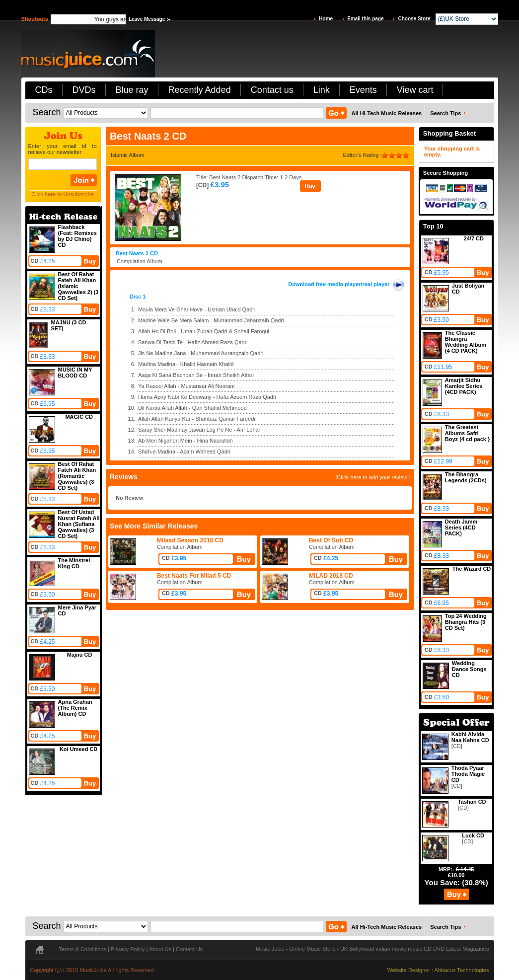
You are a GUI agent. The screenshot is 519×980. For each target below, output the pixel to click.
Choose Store (414, 19)
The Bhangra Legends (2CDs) (466, 477)
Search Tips (445, 113)
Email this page (365, 19)
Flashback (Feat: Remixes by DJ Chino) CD (77, 236)
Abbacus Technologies (462, 970)
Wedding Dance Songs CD (469, 669)
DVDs (84, 90)
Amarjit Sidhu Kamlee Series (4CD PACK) (464, 386)
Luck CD (473, 835)
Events (363, 90)
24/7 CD (474, 238)
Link (322, 90)
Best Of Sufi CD (331, 540)
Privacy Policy (128, 949)
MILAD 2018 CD (331, 576)
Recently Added (200, 90)
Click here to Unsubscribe (62, 194)
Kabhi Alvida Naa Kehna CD (470, 737)
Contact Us (189, 949)
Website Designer (408, 970)
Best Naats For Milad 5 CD (194, 576)
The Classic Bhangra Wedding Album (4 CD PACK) (466, 342)
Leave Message (147, 19)
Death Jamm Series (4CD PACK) (461, 528)
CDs (44, 90)
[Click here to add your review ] (373, 477)
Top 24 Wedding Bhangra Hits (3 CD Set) (466, 622)
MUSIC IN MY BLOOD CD (75, 373)
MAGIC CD (79, 417)
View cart (415, 90)
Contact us (272, 90)
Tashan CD (472, 802)
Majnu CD (80, 655)
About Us (160, 949)
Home (326, 19)
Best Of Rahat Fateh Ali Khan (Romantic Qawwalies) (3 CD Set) (77, 476)
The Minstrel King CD (74, 563)
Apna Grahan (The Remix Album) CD (75, 708)
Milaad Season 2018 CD (190, 540)
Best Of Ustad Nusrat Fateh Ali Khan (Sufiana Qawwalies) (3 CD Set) (79, 524)
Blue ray (132, 90)
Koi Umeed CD (78, 749)
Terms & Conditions (83, 949)
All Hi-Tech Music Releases (387, 113)
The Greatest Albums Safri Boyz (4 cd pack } (467, 433)
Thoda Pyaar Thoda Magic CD (468, 774)
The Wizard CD (472, 569)
